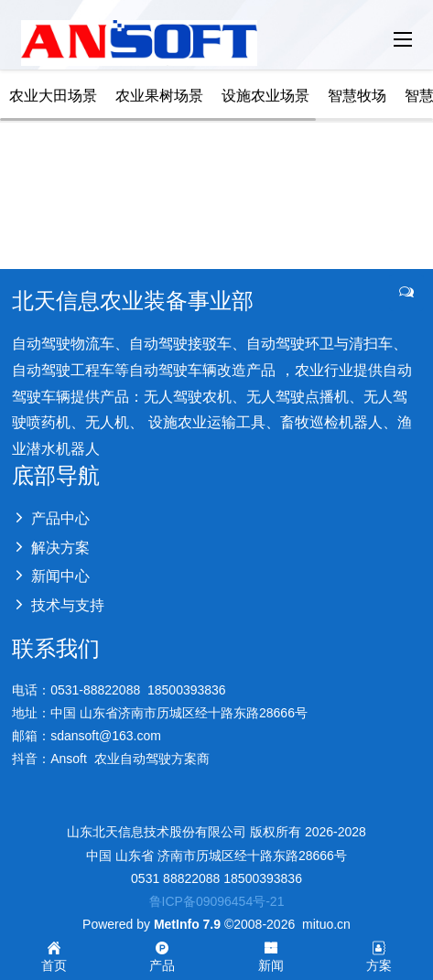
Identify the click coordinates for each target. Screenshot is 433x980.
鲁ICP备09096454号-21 (217, 901)
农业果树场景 (159, 96)
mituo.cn (326, 924)
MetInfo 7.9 (187, 924)
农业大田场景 (53, 96)
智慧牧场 (357, 96)
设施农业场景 (265, 96)
